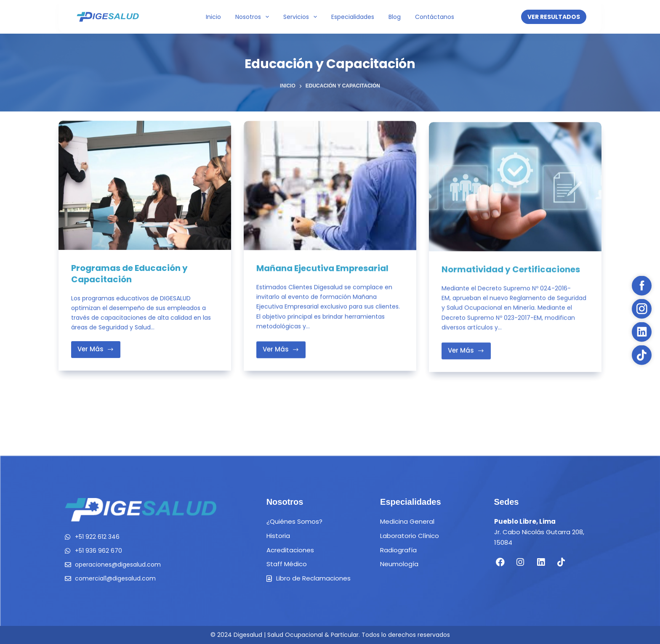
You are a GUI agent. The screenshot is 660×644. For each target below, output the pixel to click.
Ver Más (99, 347)
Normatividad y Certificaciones (511, 274)
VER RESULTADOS (554, 17)
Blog (395, 17)
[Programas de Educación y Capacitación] (145, 186)
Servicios (302, 17)
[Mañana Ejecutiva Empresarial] (330, 187)
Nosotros (254, 17)
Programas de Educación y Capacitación (129, 274)
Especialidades (353, 17)
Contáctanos (435, 17)
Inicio (213, 17)
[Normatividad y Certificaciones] (515, 191)
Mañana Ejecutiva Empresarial (323, 269)
